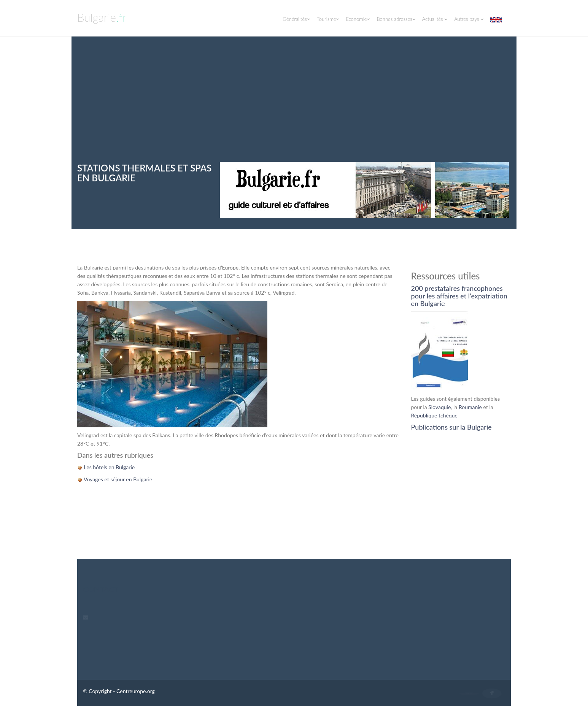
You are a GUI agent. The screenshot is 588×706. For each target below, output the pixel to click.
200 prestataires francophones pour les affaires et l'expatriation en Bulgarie (459, 296)
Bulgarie (102, 17)
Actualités (435, 19)
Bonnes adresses (396, 19)
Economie (358, 19)
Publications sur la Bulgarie (451, 427)
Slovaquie (439, 407)
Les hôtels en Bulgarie (109, 467)
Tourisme (328, 19)
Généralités (296, 19)
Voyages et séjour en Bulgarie (117, 479)
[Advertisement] (294, 105)
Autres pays (469, 19)
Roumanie (470, 407)
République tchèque (434, 415)
